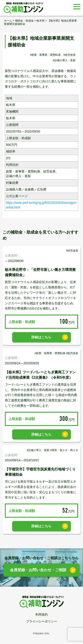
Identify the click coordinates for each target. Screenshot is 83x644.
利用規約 (42, 614)
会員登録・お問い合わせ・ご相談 (38, 570)
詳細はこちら (41, 337)
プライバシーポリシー (42, 621)
